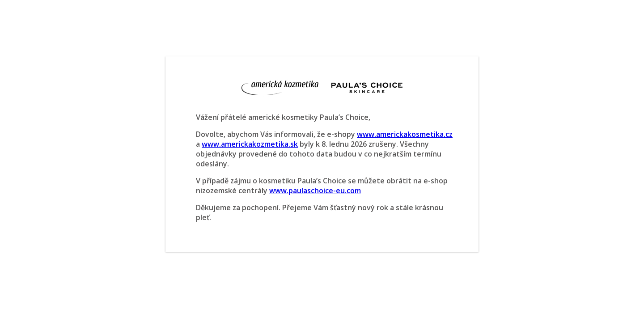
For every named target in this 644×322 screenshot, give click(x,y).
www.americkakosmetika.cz (405, 134)
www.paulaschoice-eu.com (315, 191)
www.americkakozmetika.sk (250, 144)
